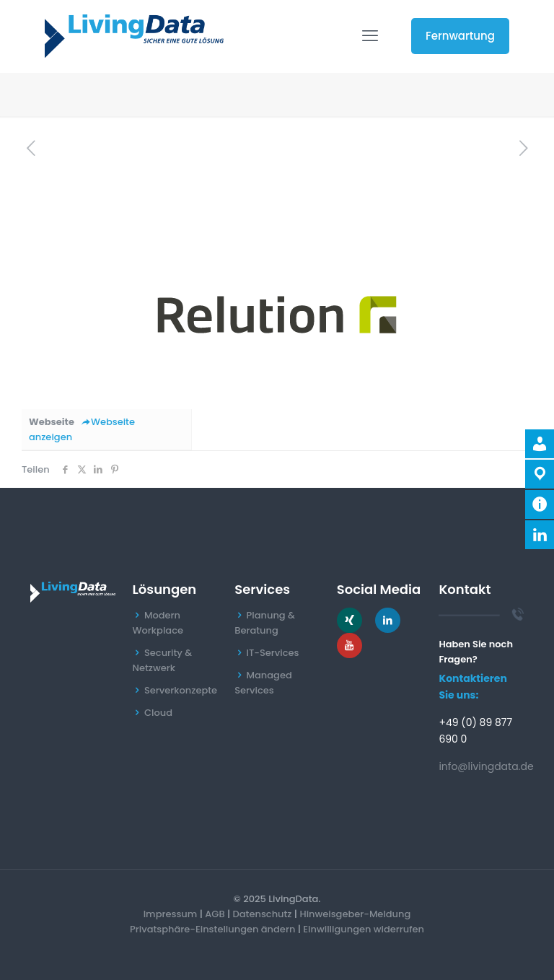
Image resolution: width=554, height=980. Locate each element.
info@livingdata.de (486, 766)
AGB (215, 914)
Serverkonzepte (181, 690)
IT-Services (273, 653)
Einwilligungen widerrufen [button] (364, 929)
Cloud (158, 713)
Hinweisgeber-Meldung (355, 914)
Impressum (171, 914)
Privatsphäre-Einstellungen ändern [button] (212, 929)
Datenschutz (263, 914)
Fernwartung (460, 36)
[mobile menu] (370, 36)
